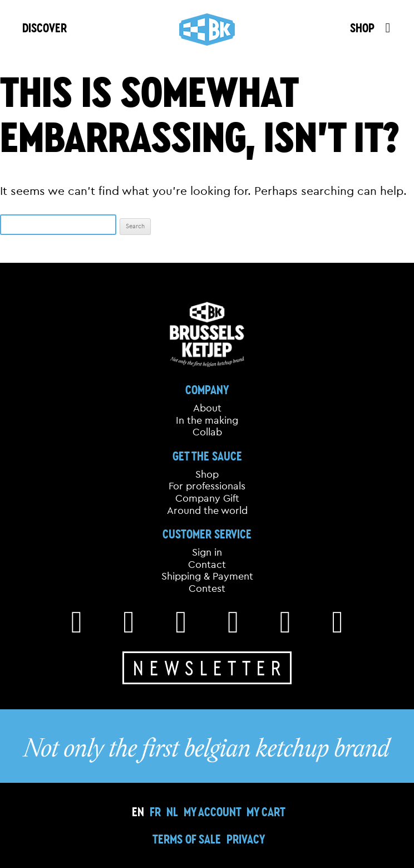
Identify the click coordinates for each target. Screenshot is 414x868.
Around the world (207, 511)
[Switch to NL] (172, 812)
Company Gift (207, 498)
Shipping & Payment (207, 576)
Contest (207, 589)
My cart (266, 811)
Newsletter (210, 668)
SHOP (362, 28)
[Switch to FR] (155, 812)
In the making (207, 420)
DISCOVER (45, 28)
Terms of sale (187, 839)
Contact (207, 565)
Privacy (246, 839)
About (207, 408)
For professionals (207, 486)
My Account (212, 811)
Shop (207, 474)
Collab (207, 432)
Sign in (207, 552)
